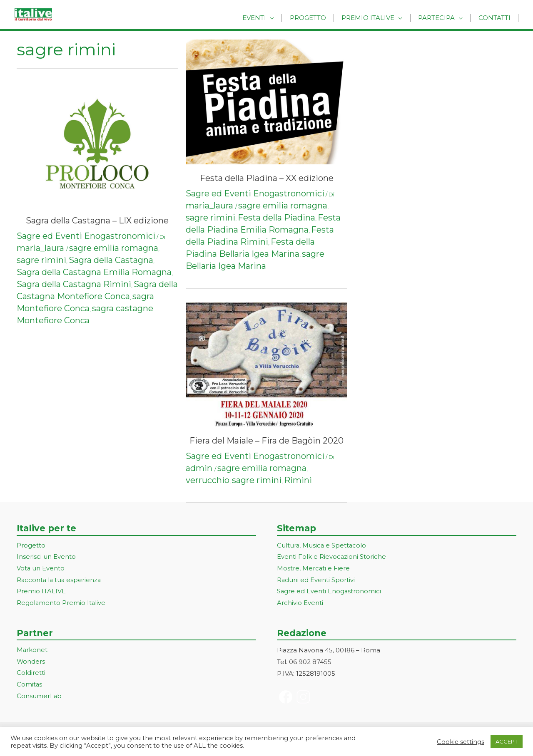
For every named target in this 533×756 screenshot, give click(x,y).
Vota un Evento (41, 569)
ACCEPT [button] (507, 741)
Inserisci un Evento (46, 557)
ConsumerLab (39, 697)
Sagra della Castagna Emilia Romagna (94, 272)
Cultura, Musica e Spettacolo (322, 546)
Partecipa (441, 18)
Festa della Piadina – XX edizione (267, 178)
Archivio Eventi (300, 604)
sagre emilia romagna (114, 248)
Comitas (30, 685)
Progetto (318, 18)
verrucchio (208, 480)
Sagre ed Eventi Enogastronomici (86, 236)
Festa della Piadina (276, 218)
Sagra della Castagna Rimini (74, 284)
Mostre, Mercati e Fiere (314, 569)
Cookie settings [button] (461, 742)
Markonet (32, 651)
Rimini (298, 480)
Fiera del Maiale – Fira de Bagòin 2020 (266, 441)
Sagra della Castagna (111, 260)
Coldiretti (31, 674)
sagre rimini (41, 260)
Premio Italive (375, 18)
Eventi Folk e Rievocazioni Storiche (332, 557)
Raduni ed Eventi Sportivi (316, 580)
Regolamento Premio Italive (61, 604)
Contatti (496, 18)
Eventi (267, 18)
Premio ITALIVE (41, 592)
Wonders (31, 662)
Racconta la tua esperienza (60, 580)
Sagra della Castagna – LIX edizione (97, 221)
